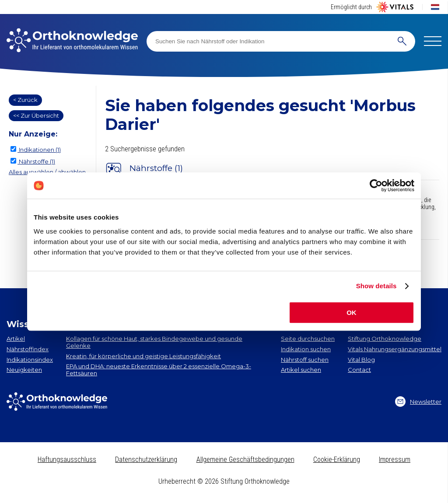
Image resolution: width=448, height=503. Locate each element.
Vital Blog (361, 360)
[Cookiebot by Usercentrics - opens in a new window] (376, 185)
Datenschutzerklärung (146, 459)
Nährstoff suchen (305, 360)
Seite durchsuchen (308, 339)
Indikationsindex (30, 360)
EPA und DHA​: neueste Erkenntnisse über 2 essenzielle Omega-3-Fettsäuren (159, 370)
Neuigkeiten (24, 370)
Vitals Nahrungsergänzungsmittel (395, 349)
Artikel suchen (301, 370)
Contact (359, 370)
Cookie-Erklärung (337, 459)
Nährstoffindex (28, 349)
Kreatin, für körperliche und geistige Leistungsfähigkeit (143, 356)
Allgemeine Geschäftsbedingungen (245, 459)
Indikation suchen (306, 349)
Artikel (16, 339)
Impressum (395, 459)
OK (352, 313)
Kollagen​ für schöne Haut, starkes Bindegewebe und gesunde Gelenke (154, 342)
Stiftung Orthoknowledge (385, 339)
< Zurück (25, 100)
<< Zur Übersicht (36, 115)
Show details (376, 286)
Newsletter (418, 402)
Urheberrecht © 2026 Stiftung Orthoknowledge (224, 481)
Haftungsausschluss (67, 459)
